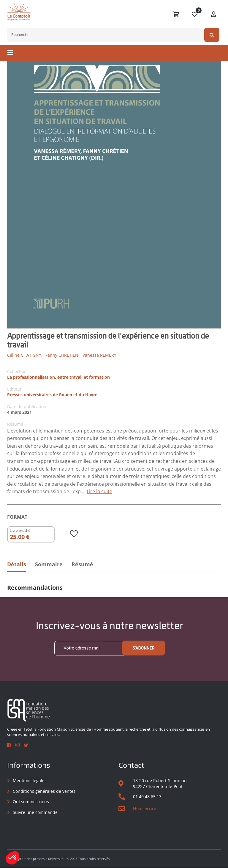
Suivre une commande (35, 812)
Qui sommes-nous (31, 802)
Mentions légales (30, 780)
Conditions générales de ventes (44, 791)
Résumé (84, 564)
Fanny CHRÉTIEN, (62, 355)
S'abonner (144, 648)
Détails (17, 564)
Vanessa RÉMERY (99, 355)
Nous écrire (145, 808)
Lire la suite (99, 491)
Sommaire (50, 564)
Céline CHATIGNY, (25, 355)
